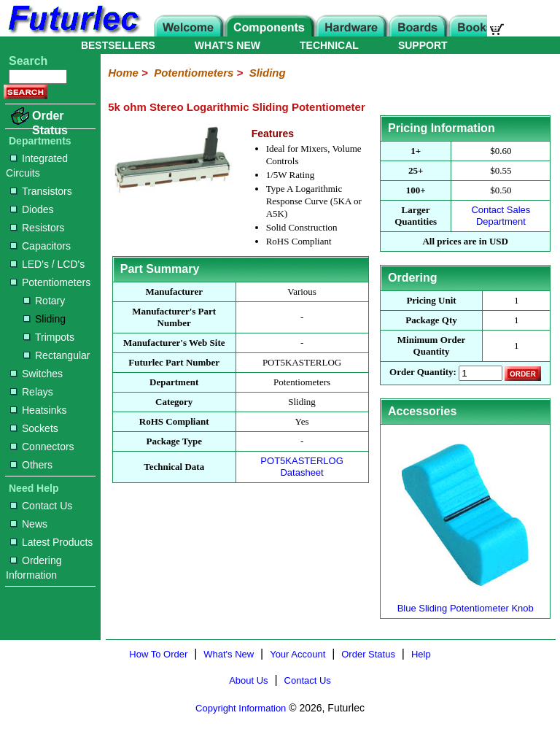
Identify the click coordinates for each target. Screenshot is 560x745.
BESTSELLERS (118, 45)
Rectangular (57, 355)
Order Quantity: (423, 372)
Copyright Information (241, 708)
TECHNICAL (329, 45)
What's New (229, 654)
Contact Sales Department (501, 216)
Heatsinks (38, 410)
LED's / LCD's (47, 264)
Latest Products (51, 542)
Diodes (32, 209)
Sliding (44, 319)
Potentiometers (50, 282)
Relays (32, 392)
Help (421, 654)
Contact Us (41, 506)
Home (123, 73)
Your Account (297, 654)
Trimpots (49, 337)
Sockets (34, 428)
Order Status (50, 123)
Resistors (37, 228)
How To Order (158, 654)
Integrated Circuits (37, 166)
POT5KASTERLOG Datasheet (302, 467)
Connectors (42, 447)
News (29, 524)
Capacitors (40, 246)
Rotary (44, 301)
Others (31, 465)
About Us (248, 680)
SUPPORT (423, 45)
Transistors (41, 191)
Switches (36, 374)
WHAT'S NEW (227, 45)
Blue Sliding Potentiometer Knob (465, 602)
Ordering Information (34, 568)
